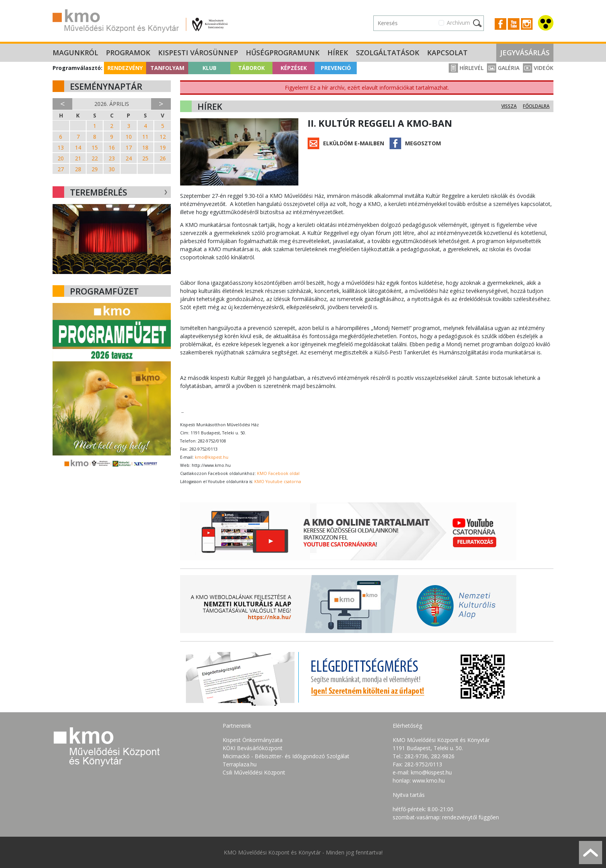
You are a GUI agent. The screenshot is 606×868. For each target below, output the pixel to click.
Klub (209, 68)
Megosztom (423, 143)
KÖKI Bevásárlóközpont (253, 748)
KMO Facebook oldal (278, 473)
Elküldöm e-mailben (354, 143)
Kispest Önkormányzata (253, 740)
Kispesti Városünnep (198, 53)
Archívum (458, 23)
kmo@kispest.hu (212, 457)
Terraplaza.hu (240, 764)
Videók (538, 68)
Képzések (294, 68)
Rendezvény (125, 68)
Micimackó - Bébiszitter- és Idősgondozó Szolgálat (286, 756)
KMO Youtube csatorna (278, 482)
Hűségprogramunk (283, 53)
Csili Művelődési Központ (254, 772)
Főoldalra (536, 106)
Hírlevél (466, 68)
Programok (128, 53)
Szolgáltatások (388, 53)
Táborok (251, 68)
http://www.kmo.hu (211, 465)
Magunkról (75, 53)
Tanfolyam (167, 68)
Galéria (503, 68)
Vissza (509, 106)
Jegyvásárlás (525, 53)
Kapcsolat (447, 53)
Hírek (338, 53)
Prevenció (336, 68)
